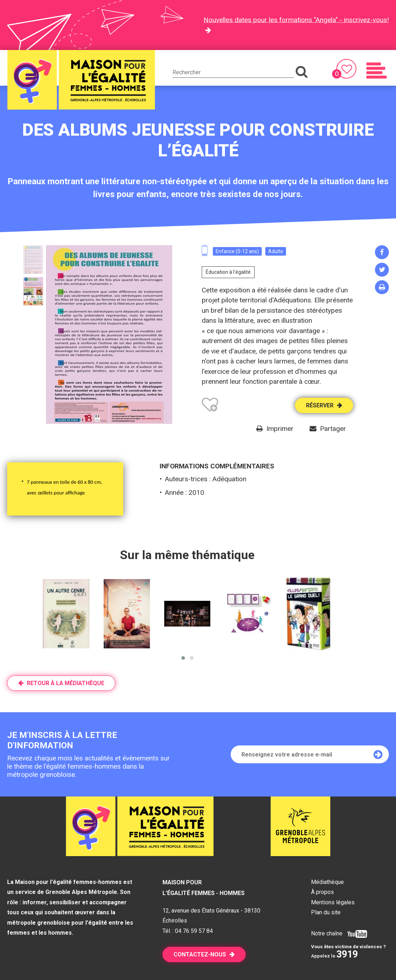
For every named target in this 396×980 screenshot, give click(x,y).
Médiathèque (327, 882)
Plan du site (326, 912)
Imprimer (280, 429)
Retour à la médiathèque (66, 683)
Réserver (320, 405)
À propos (322, 892)
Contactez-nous (200, 954)
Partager (333, 429)
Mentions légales (333, 902)
